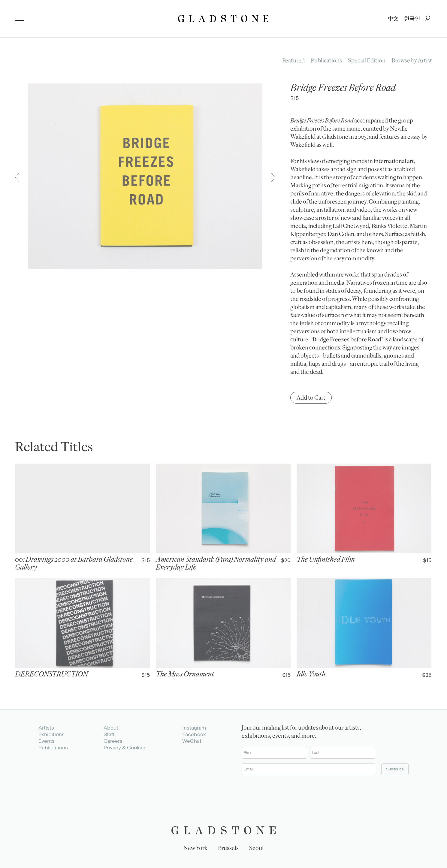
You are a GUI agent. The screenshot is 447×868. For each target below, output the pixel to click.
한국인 (412, 19)
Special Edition (367, 61)
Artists (46, 728)
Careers (113, 741)
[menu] (20, 18)
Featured (293, 61)
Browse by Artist (412, 61)
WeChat (192, 741)
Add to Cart (311, 398)
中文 (393, 19)
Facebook (194, 734)
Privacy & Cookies (125, 748)
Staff (109, 734)
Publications (326, 61)
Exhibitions (51, 734)
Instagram (194, 728)
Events (47, 741)
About (111, 728)
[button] (17, 177)
